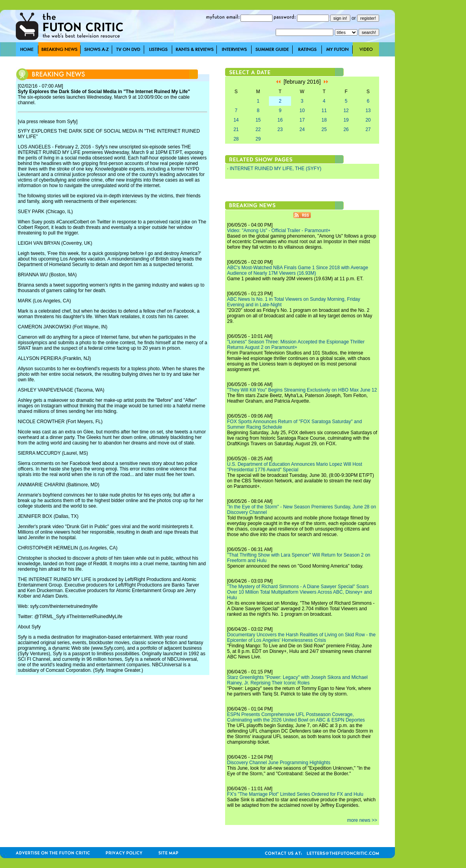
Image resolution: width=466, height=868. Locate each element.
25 (324, 129)
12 (346, 111)
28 (236, 139)
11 (324, 111)
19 (346, 120)
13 (368, 111)
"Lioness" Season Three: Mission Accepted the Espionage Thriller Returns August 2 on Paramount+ (296, 345)
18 (324, 120)
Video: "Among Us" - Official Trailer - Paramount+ (279, 231)
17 (302, 120)
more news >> (362, 820)
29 (258, 139)
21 (236, 129)
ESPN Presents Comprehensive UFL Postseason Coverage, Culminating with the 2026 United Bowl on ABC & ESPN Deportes (296, 717)
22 (258, 129)
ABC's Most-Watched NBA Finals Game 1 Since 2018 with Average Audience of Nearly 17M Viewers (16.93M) (298, 270)
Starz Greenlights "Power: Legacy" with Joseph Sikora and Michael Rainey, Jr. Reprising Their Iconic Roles (297, 680)
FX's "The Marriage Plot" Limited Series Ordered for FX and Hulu (295, 794)
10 (302, 111)
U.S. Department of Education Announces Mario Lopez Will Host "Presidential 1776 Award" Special (295, 467)
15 (258, 120)
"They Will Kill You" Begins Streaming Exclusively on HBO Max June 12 (302, 390)
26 (346, 129)
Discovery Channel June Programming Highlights (279, 763)
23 (280, 129)
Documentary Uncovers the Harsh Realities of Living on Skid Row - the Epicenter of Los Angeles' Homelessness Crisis (301, 637)
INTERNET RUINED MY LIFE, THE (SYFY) (276, 169)
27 (368, 129)
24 (302, 129)
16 (280, 120)
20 (368, 120)
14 (236, 120)
